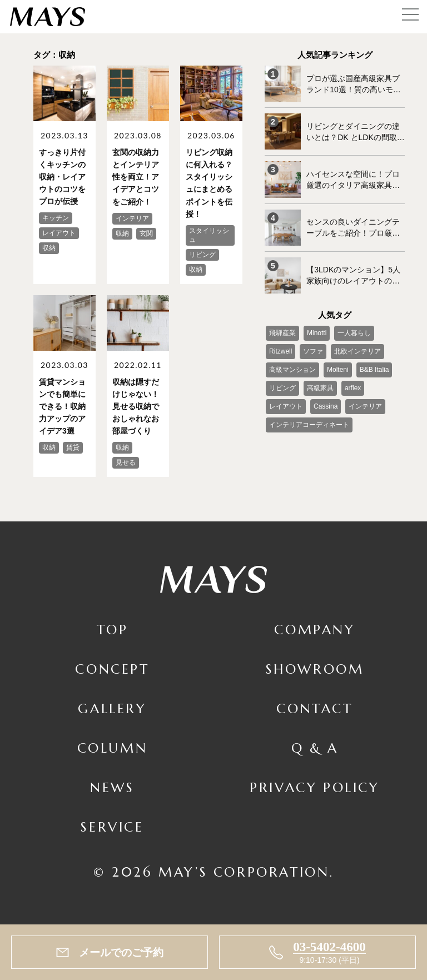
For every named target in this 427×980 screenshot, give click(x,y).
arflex (353, 387)
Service (112, 826)
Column (113, 747)
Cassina (326, 406)
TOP (113, 629)
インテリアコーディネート (309, 424)
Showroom (315, 669)
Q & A (315, 747)
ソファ (313, 351)
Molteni (338, 369)
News (112, 787)
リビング (282, 387)
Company (314, 629)
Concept (112, 669)
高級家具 (320, 387)
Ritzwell (280, 351)
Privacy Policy (314, 787)
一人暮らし (354, 332)
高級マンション (292, 369)
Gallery (112, 708)
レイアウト (286, 406)
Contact (314, 708)
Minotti (317, 332)
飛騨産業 (282, 332)
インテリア (365, 406)
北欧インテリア (358, 351)
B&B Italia (374, 369)
